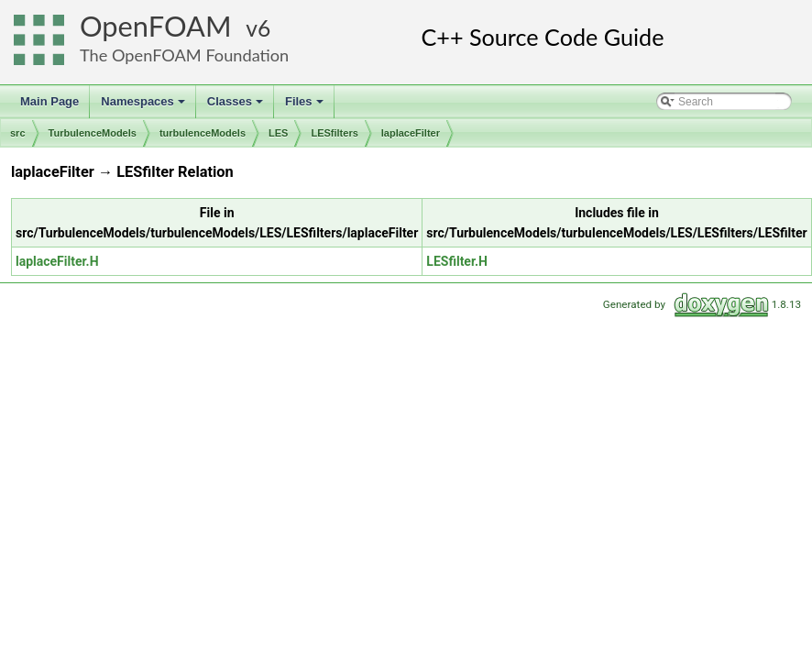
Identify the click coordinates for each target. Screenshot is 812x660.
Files (306, 106)
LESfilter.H (457, 261)
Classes (236, 106)
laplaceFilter (411, 133)
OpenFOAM (156, 26)
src (18, 133)
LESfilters (334, 133)
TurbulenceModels (93, 133)
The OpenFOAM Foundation (184, 55)
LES (278, 133)
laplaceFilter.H (57, 261)
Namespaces (144, 106)
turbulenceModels (203, 133)
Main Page (49, 101)
